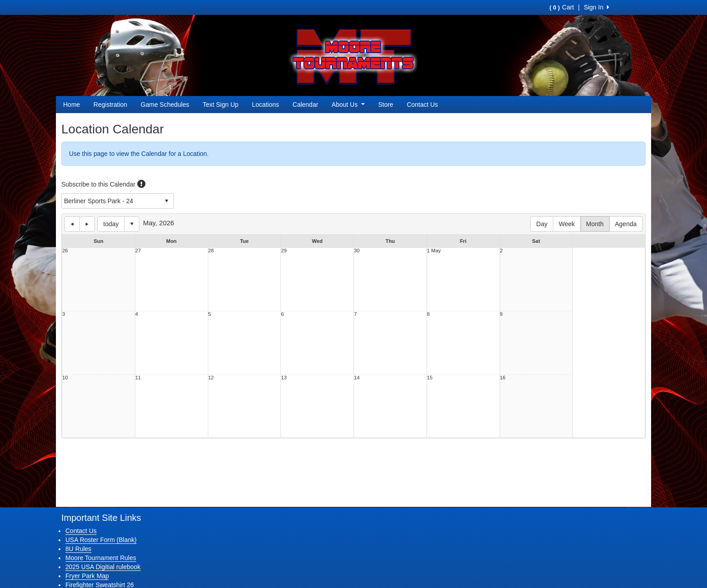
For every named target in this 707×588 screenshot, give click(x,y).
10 (65, 378)
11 (138, 378)
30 (357, 251)
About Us (348, 105)
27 (138, 251)
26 (65, 251)
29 (284, 251)
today (111, 224)
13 (284, 378)
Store (386, 105)
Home (71, 105)
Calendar (305, 105)
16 (503, 378)
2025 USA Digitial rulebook (103, 567)
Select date (132, 224)
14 (357, 378)
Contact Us (422, 105)
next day (87, 224)
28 (211, 251)
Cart (562, 7)
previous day (72, 224)
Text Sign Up (220, 105)
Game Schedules (165, 105)
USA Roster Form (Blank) (101, 540)
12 (211, 378)
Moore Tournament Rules (101, 558)
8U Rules (78, 549)
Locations (266, 105)
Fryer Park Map (87, 576)
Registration (110, 105)
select (166, 201)
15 (430, 378)
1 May (434, 251)
